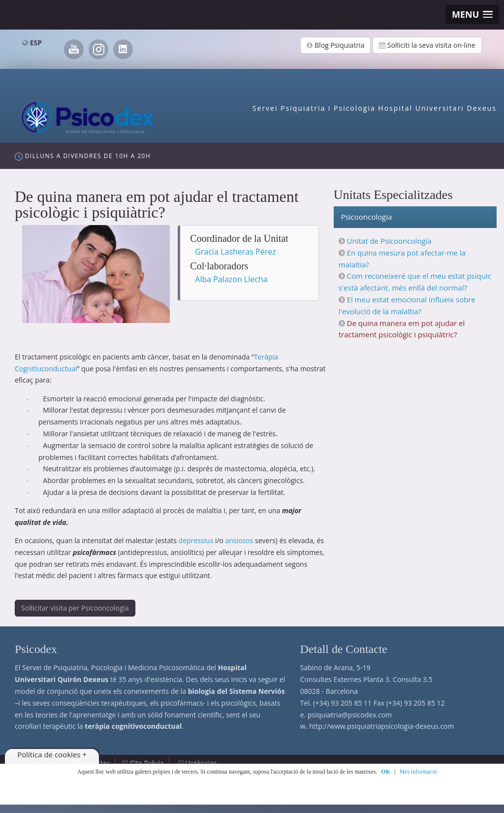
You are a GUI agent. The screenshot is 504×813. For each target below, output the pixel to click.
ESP (36, 43)
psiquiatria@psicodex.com (350, 715)
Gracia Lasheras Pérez (235, 252)
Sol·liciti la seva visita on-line (427, 45)
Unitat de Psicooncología (389, 241)
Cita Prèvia (147, 763)
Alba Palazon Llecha (231, 279)
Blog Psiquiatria (335, 45)
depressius (196, 540)
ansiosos (239, 540)
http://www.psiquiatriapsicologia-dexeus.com (381, 726)
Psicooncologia (367, 217)
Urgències (201, 763)
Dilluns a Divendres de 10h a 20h (83, 156)
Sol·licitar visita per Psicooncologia (75, 608)
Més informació (418, 772)
